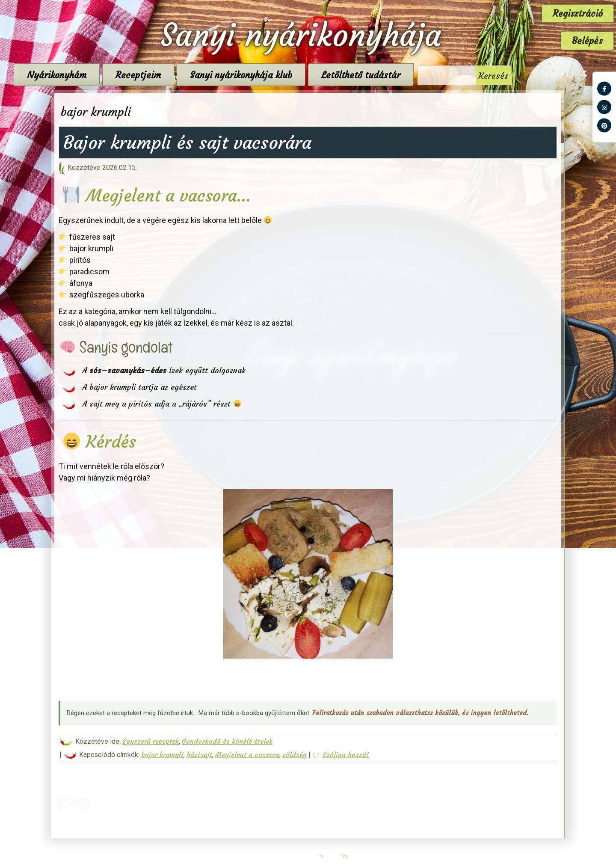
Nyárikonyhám (102, 75)
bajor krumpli (162, 754)
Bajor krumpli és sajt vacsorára (187, 143)
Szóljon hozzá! (346, 754)
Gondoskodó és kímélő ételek (227, 741)
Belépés (587, 41)
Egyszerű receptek (151, 741)
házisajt (199, 754)
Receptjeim (184, 75)
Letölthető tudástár (406, 75)
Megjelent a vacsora (247, 754)
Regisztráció (578, 13)
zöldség (295, 754)
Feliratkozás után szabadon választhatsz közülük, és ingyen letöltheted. (420, 713)
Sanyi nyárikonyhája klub (286, 75)
